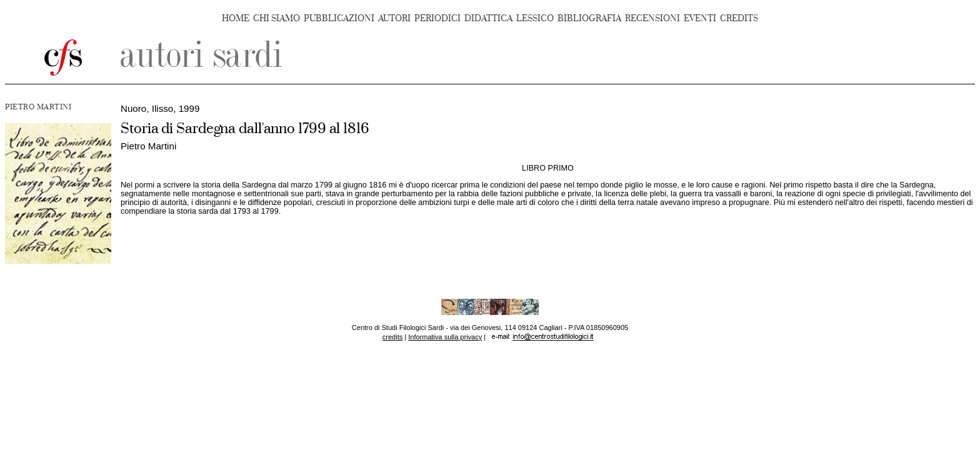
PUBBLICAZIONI (339, 18)
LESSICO (535, 18)
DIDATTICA (488, 18)
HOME (236, 18)
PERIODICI (437, 18)
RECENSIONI (652, 18)
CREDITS (739, 18)
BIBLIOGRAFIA (589, 18)
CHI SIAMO (277, 18)
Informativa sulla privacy (445, 337)
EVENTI (700, 18)
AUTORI (394, 18)
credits (392, 337)
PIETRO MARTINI (38, 107)
